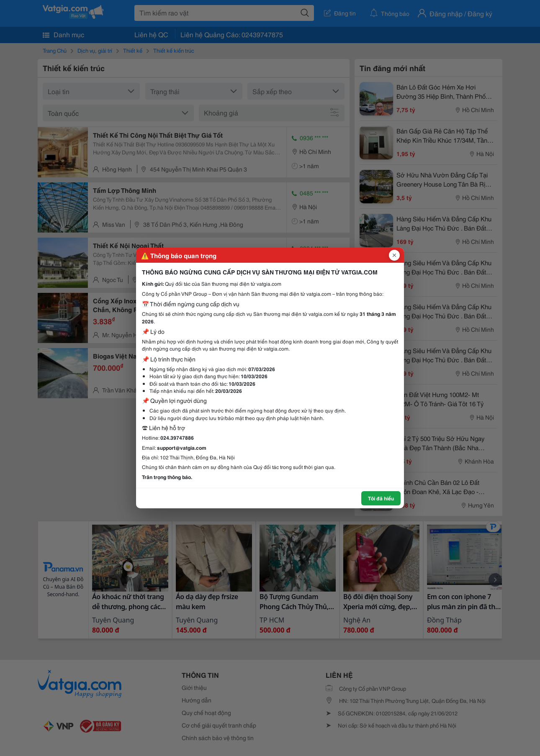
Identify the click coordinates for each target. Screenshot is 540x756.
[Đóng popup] (394, 255)
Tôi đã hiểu (381, 498)
